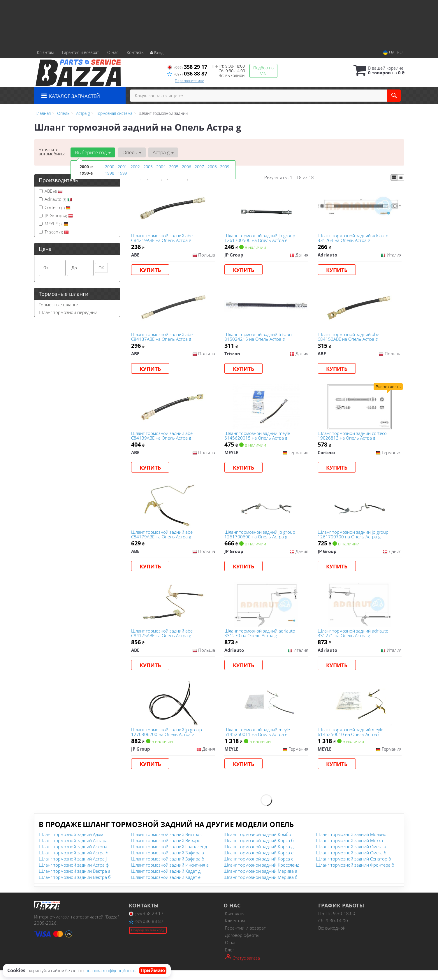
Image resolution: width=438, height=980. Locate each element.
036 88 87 (187, 73)
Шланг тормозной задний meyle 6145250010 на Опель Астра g (351, 741)
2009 (225, 167)
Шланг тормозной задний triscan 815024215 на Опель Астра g (259, 339)
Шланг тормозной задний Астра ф (74, 874)
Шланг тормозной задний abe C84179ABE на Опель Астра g (162, 540)
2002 (135, 167)
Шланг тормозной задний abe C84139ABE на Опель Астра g (162, 439)
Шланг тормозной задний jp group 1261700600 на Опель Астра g (260, 540)
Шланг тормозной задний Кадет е (166, 887)
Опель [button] (131, 152)
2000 (110, 167)
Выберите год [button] (93, 152)
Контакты (136, 52)
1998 (110, 173)
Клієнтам (45, 52)
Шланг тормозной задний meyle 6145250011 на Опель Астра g (258, 741)
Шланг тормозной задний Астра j (73, 868)
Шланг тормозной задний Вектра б (75, 887)
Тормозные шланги (59, 305)
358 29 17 (187, 67)
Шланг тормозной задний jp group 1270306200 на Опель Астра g (167, 741)
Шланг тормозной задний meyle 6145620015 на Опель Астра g (258, 439)
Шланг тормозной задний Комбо (257, 844)
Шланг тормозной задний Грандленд (169, 856)
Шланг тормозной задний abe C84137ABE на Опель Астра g (162, 339)
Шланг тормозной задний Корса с (258, 868)
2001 (122, 167)
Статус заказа (242, 967)
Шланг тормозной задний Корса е (258, 862)
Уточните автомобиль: (52, 152)
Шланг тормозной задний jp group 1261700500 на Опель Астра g (260, 238)
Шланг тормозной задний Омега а (351, 856)
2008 (212, 167)
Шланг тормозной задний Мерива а (260, 881)
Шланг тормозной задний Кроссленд (261, 874)
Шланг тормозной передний (68, 312)
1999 (122, 173)
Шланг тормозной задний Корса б (259, 850)
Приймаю (153, 970)
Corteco (55, 207)
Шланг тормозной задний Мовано (351, 844)
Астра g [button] (162, 152)
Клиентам (235, 930)
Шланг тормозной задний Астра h (74, 862)
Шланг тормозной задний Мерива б (261, 887)
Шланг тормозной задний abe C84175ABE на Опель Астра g (162, 640)
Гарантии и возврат (245, 937)
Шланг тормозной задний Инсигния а (170, 874)
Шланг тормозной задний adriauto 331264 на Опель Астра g (354, 238)
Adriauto (55, 199)
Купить (151, 271)
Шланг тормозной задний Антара (73, 850)
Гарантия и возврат (80, 52)
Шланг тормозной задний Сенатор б (353, 868)
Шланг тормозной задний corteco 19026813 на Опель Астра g (353, 439)
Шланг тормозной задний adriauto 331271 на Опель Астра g (354, 640)
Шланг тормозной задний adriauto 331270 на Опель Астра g (260, 640)
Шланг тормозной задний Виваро (166, 850)
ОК (101, 268)
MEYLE (53, 224)
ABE (51, 191)
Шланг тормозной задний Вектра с (167, 844)
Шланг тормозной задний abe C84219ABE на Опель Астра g (162, 238)
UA (389, 52)
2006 (187, 167)
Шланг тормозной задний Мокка (349, 850)
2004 (161, 167)
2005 (174, 167)
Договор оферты (242, 945)
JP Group (56, 215)
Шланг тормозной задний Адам (71, 844)
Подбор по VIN (263, 71)
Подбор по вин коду (148, 940)
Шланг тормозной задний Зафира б (168, 868)
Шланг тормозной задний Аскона (73, 856)
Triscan (54, 232)
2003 (148, 167)
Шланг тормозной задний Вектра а (75, 881)
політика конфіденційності (110, 971)
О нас (113, 52)
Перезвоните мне (189, 81)
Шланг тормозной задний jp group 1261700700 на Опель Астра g (354, 540)
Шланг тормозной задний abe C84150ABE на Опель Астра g (349, 339)
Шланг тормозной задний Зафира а (168, 862)
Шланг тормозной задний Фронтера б (355, 874)
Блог (230, 959)
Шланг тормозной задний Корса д (258, 856)
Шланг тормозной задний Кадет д (166, 881)
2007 (199, 167)
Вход (157, 53)
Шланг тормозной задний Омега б (351, 862)
